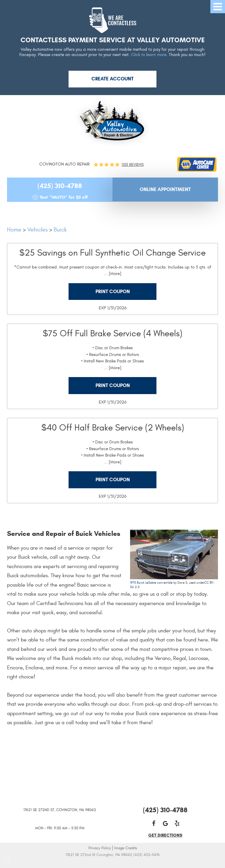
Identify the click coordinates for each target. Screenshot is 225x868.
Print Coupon (113, 292)
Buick (60, 230)
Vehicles (37, 230)
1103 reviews (133, 165)
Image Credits (126, 848)
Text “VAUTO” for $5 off (64, 197)
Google (165, 823)
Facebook (154, 823)
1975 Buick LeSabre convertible (151, 583)
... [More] (113, 274)
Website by (113, 863)
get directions (165, 835)
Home (14, 230)
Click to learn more (149, 55)
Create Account (112, 79)
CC (207, 583)
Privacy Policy (100, 848)
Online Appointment (165, 189)
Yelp (177, 823)
